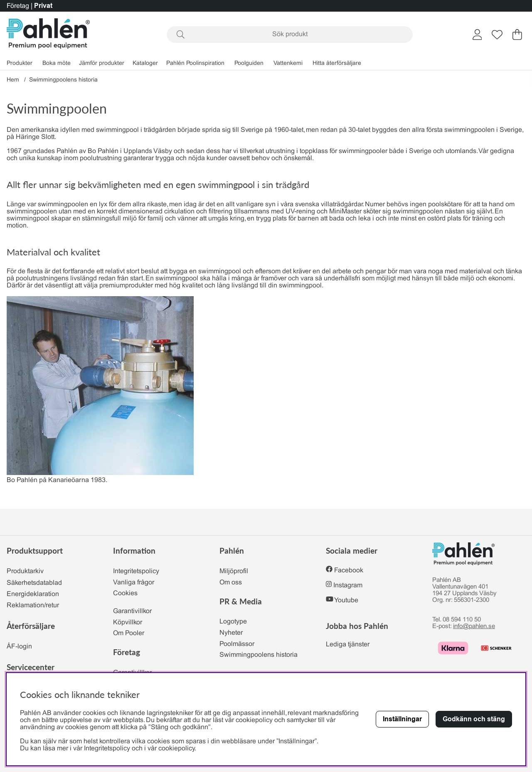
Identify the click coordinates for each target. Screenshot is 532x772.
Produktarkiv (25, 571)
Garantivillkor (132, 611)
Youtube (346, 600)
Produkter (20, 63)
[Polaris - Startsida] (48, 34)
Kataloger (145, 63)
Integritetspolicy (136, 571)
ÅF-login (19, 647)
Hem (13, 80)
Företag (18, 6)
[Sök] (290, 35)
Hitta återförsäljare (337, 63)
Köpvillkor (128, 622)
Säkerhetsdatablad (34, 583)
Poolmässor (237, 644)
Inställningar (402, 719)
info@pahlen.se (474, 626)
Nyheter (231, 633)
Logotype (233, 622)
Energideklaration (33, 594)
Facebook (349, 570)
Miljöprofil (234, 571)
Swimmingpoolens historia (63, 80)
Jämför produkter (102, 63)
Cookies (125, 593)
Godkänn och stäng (474, 719)
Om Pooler (129, 633)
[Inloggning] (477, 35)
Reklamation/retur (33, 605)
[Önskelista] (497, 35)
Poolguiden (249, 63)
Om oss (231, 583)
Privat (43, 6)
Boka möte (57, 63)
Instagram (348, 585)
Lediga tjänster (348, 645)
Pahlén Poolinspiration (195, 63)
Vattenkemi (288, 63)
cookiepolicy (176, 748)
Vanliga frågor (134, 583)
